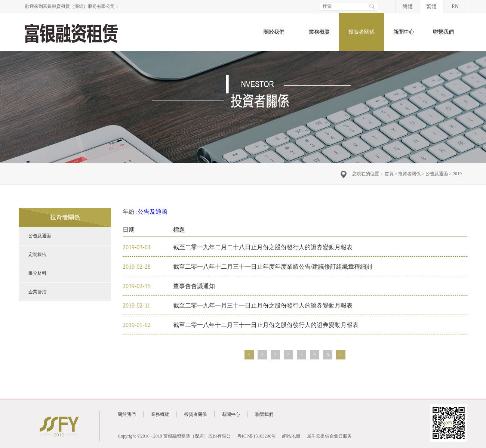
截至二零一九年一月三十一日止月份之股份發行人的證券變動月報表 (263, 305)
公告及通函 (437, 174)
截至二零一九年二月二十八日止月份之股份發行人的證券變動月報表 (263, 247)
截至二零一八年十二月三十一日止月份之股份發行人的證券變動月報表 (266, 325)
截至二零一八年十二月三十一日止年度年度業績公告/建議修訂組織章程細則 (273, 267)
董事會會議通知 (194, 286)
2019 (457, 174)
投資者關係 (409, 174)
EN (455, 7)
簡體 (407, 7)
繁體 (431, 7)
